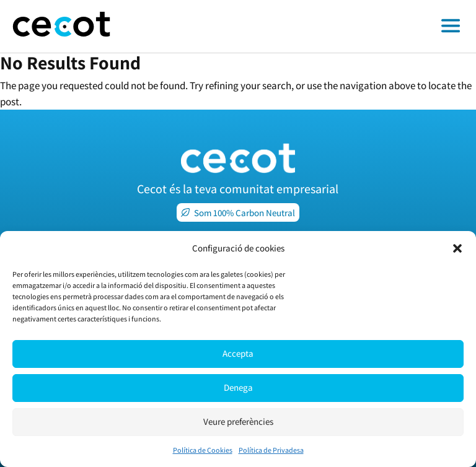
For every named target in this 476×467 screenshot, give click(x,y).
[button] (457, 248)
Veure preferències (238, 421)
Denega (238, 387)
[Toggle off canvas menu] (299, 27)
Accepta (238, 353)
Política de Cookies (203, 450)
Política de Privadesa (271, 450)
